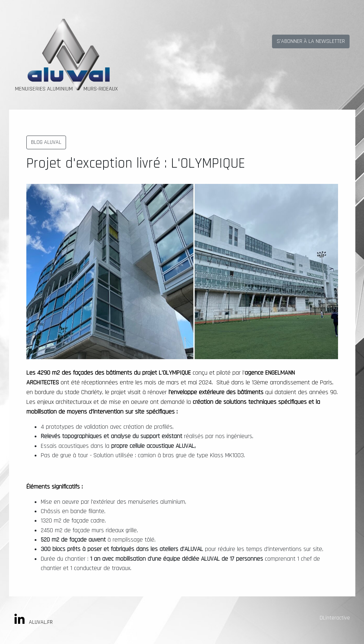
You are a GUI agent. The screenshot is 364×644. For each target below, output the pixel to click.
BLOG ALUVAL (46, 142)
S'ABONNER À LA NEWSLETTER (311, 41)
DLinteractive (335, 618)
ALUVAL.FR (41, 622)
